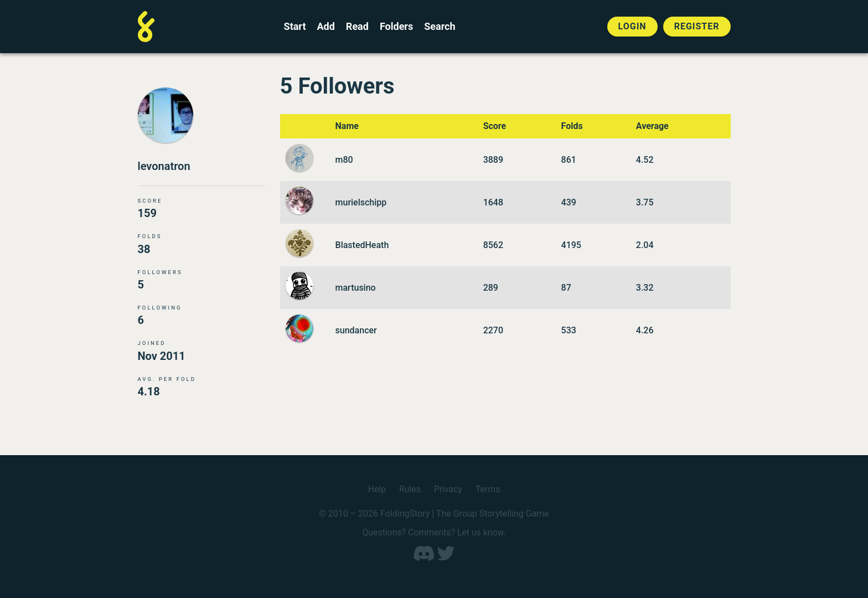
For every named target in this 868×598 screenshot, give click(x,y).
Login (632, 26)
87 (566, 288)
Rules (409, 490)
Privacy (448, 490)
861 (569, 160)
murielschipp (361, 202)
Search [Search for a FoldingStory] (440, 27)
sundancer (356, 330)
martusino (356, 288)
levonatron (164, 167)
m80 (344, 160)
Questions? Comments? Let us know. (434, 533)
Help (377, 490)
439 (569, 202)
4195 (571, 245)
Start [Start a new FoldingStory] (295, 27)
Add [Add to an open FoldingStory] (325, 27)
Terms (488, 490)
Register (697, 26)
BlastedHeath (362, 245)
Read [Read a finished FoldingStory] (357, 27)
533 (569, 330)
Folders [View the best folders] (396, 27)
